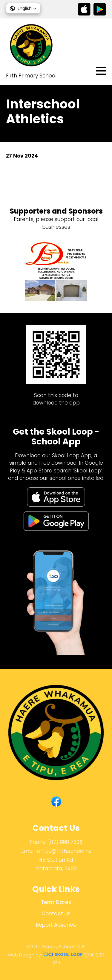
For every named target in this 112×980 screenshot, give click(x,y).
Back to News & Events (41, 176)
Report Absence (56, 925)
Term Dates (56, 902)
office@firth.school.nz (64, 851)
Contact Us (56, 914)
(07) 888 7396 (65, 842)
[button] (23, 8)
